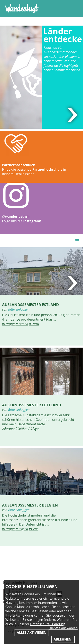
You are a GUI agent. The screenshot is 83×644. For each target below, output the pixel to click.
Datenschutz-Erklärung (48, 624)
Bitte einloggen (19, 309)
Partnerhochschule (47, 169)
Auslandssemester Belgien (30, 505)
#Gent (33, 529)
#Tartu (34, 324)
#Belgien (22, 529)
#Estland (22, 324)
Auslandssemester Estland (30, 305)
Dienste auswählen (63, 628)
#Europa (8, 324)
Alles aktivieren (32, 633)
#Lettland (23, 429)
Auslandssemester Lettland (32, 405)
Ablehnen (63, 639)
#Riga (35, 429)
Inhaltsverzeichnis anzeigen (73, 8)
